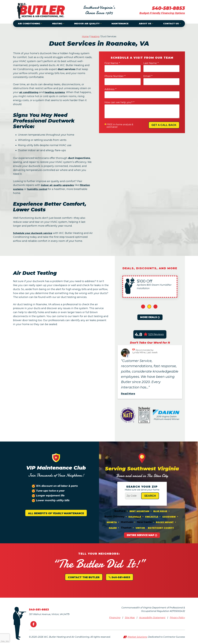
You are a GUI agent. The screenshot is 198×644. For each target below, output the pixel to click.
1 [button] (143, 307)
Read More (128, 394)
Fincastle (152, 517)
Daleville (135, 517)
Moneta (112, 524)
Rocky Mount (165, 524)
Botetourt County (161, 530)
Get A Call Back (164, 125)
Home (85, 36)
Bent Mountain (139, 511)
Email (148, 76)
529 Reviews (156, 334)
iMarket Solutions (137, 639)
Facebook (33, 627)
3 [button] (155, 307)
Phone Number (115, 76)
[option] (150, 287)
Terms (7, 641)
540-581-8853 (167, 8)
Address (110, 89)
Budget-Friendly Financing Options (162, 13)
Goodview (169, 517)
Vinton (140, 530)
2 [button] (149, 307)
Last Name (151, 63)
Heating (95, 36)
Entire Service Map (141, 538)
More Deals (148, 317)
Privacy (3, 641)
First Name (112, 63)
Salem (113, 530)
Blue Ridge (160, 511)
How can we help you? (119, 102)
